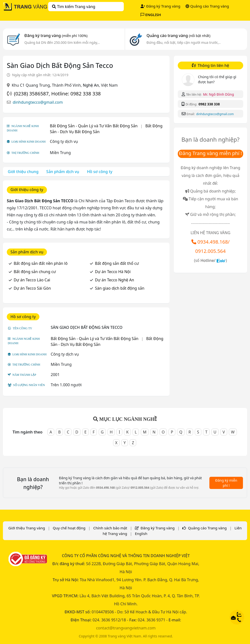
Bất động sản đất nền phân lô (41, 263)
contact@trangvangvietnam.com (126, 628)
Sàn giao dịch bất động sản (120, 288)
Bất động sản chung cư (35, 272)
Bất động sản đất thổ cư (117, 263)
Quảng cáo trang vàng (178, 36)
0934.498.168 (213, 242)
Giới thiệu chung (23, 172)
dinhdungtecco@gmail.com (38, 102)
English (141, 534)
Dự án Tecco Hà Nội (113, 272)
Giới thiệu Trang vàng (27, 528)
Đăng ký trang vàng (56, 36)
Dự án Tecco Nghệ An (115, 280)
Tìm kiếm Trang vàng (74, 7)
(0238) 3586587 (31, 94)
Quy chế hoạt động (69, 528)
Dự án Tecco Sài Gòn (32, 288)
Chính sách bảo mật (110, 528)
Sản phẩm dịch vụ (63, 172)
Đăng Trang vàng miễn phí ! (210, 153)
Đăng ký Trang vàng (160, 6)
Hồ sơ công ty (100, 172)
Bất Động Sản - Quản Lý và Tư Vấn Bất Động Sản (94, 126)
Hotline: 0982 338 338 (76, 94)
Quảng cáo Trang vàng (207, 6)
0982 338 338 (209, 104)
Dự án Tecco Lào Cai (32, 280)
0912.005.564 (210, 251)
